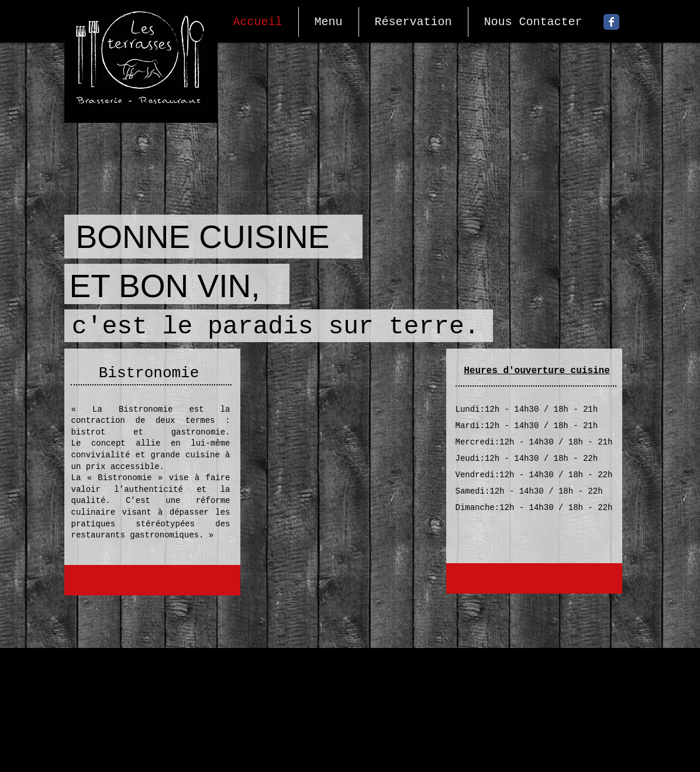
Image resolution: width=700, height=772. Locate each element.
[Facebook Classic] (611, 22)
